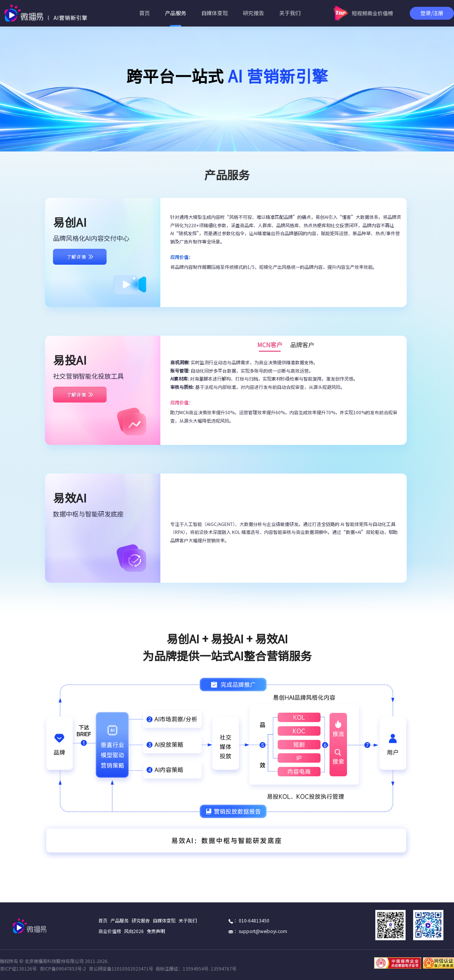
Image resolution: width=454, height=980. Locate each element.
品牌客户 (302, 346)
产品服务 (176, 13)
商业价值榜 (110, 931)
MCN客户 (270, 346)
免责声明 (156, 931)
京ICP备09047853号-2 (63, 969)
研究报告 (253, 13)
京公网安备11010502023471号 (121, 969)
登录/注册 (432, 13)
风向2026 (134, 931)
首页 (145, 13)
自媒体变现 (215, 13)
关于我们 (290, 13)
